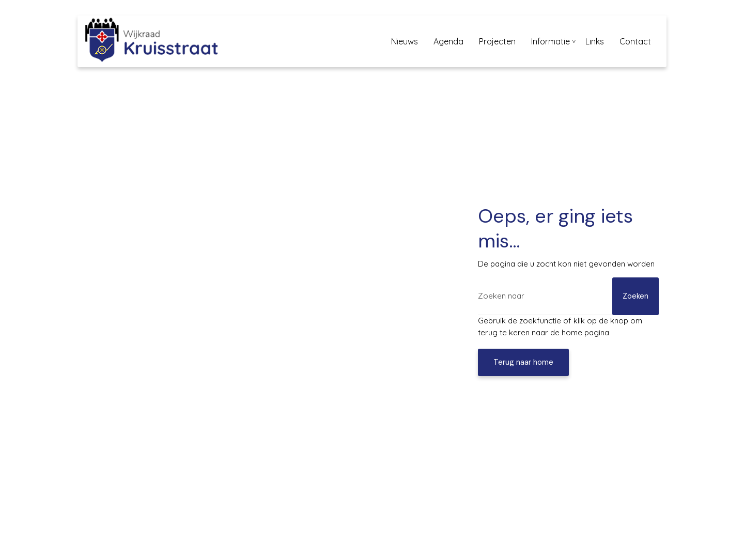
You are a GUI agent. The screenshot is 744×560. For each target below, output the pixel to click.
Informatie (551, 41)
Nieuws (405, 41)
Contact (635, 41)
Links (595, 41)
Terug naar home (523, 362)
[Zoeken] (568, 296)
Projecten (497, 41)
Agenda (448, 41)
